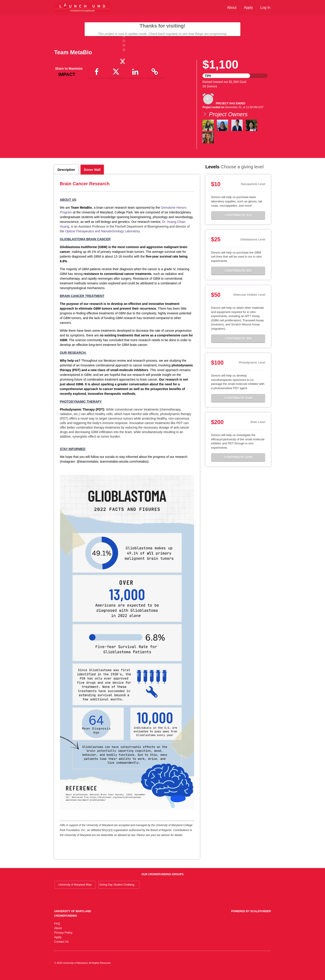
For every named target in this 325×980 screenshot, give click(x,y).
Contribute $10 (238, 222)
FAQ (57, 930)
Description (66, 176)
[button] (64, 98)
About (232, 8)
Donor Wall (92, 176)
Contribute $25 (238, 277)
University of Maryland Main (75, 891)
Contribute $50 (238, 345)
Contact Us (61, 948)
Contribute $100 (238, 404)
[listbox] (123, 99)
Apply (248, 8)
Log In (265, 8)
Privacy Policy (63, 939)
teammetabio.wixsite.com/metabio (124, 468)
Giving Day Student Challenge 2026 (119, 891)
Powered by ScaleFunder (251, 918)
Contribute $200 (238, 464)
